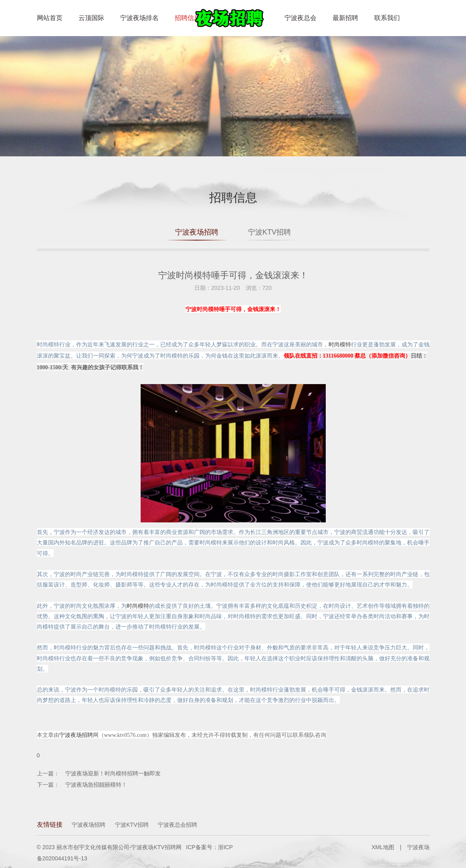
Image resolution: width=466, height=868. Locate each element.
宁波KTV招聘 (269, 232)
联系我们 (387, 18)
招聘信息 (188, 18)
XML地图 (383, 847)
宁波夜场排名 (139, 18)
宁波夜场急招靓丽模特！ (96, 785)
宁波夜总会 (301, 18)
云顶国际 (91, 18)
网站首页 (50, 18)
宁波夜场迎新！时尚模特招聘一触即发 (113, 773)
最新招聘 (345, 18)
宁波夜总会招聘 (178, 825)
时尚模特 (340, 344)
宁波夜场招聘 (197, 232)
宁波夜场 (418, 847)
